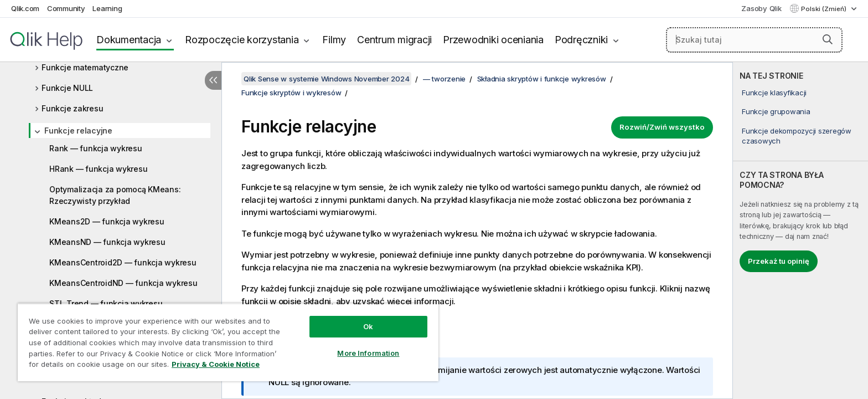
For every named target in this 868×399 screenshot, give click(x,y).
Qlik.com (25, 8)
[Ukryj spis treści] (213, 80)
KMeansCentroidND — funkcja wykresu (123, 283)
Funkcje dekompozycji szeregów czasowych (797, 136)
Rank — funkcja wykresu (96, 148)
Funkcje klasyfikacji (774, 93)
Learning (107, 8)
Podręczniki (581, 40)
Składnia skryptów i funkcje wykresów (542, 79)
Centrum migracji (394, 40)
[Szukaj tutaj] (755, 40)
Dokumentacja (129, 40)
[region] (228, 342)
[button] (828, 39)
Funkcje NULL (67, 88)
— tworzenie (444, 79)
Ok (368, 326)
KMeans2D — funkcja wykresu (107, 221)
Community (66, 8)
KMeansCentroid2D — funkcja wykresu (123, 262)
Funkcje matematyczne (85, 67)
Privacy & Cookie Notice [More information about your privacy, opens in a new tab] (216, 364)
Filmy (334, 40)
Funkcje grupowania (776, 111)
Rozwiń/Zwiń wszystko (662, 127)
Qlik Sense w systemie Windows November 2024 (326, 79)
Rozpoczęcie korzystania (242, 40)
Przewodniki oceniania (493, 40)
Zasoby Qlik (761, 8)
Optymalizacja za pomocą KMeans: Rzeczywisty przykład (115, 195)
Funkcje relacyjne (78, 131)
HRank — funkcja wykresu (98, 169)
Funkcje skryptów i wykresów (291, 93)
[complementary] (800, 231)
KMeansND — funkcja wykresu (107, 242)
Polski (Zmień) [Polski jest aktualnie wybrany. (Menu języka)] (825, 9)
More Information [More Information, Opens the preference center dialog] (368, 353)
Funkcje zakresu (72, 108)
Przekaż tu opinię (779, 261)
